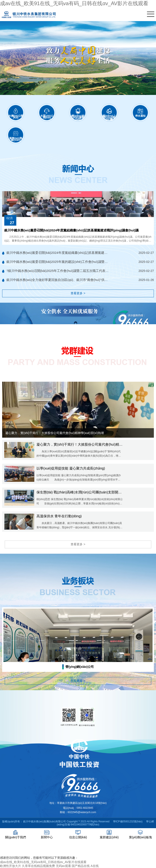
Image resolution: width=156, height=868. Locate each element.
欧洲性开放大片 (11, 866)
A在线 (95, 866)
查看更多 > (78, 293)
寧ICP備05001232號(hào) (128, 821)
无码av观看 (63, 866)
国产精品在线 (81, 866)
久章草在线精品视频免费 (38, 866)
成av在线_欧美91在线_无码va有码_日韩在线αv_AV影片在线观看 (74, 3)
